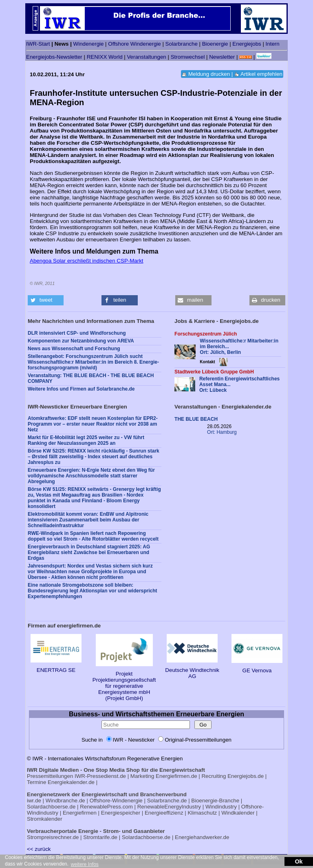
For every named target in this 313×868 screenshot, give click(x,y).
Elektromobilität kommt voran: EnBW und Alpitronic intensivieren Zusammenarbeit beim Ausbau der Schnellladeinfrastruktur (88, 520)
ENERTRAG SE (56, 667)
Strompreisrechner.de (53, 837)
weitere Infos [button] (85, 864)
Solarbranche (182, 44)
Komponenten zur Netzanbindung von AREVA (81, 341)
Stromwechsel (188, 57)
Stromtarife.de (100, 837)
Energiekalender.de (71, 782)
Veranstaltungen (146, 57)
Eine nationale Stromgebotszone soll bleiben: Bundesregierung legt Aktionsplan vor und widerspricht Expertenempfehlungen (93, 591)
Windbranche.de (65, 801)
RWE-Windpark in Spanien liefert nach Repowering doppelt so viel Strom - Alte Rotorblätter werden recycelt (93, 536)
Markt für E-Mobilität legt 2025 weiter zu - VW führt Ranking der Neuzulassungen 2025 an (86, 440)
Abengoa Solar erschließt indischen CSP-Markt (87, 261)
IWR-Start (38, 44)
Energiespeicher (121, 813)
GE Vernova (257, 667)
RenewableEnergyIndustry (169, 807)
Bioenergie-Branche (215, 801)
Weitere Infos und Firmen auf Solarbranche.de (81, 389)
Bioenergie (215, 44)
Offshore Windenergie (134, 44)
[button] (46, 300)
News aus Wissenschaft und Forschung (74, 349)
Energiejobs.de (246, 776)
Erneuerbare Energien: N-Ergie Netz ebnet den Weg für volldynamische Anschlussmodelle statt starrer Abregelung (91, 476)
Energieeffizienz (164, 813)
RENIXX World (105, 57)
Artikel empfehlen (261, 74)
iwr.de (34, 801)
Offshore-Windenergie (116, 801)
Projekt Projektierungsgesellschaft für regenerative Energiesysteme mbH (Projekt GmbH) (124, 683)
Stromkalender (45, 819)
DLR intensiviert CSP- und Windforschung (77, 333)
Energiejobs (247, 44)
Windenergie (89, 44)
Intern (273, 44)
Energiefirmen (80, 813)
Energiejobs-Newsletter (54, 57)
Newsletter (222, 57)
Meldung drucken (209, 74)
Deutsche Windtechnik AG (192, 670)
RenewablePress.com (106, 807)
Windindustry (221, 807)
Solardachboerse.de (51, 807)
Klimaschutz (202, 813)
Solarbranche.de (167, 801)
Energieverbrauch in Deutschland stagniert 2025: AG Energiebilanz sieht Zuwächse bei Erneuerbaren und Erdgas (89, 552)
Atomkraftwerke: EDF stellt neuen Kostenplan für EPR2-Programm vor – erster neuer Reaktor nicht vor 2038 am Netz (93, 424)
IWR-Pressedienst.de (100, 776)
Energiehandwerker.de (202, 837)
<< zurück (39, 849)
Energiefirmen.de (176, 776)
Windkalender (238, 813)
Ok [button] (299, 861)
